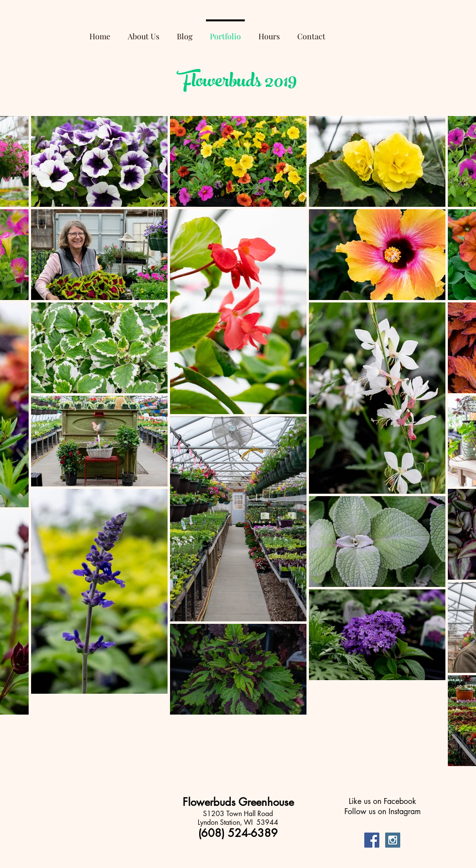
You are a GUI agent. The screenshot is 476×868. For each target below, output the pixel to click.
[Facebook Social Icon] (372, 840)
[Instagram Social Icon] (393, 840)
